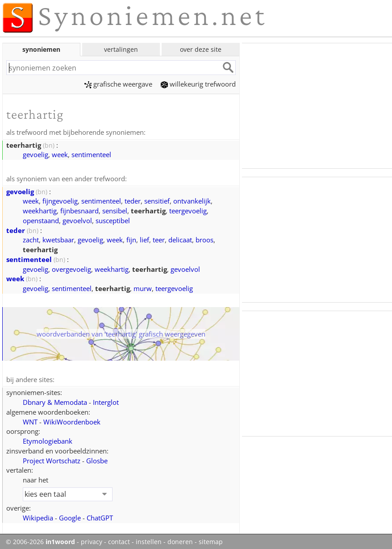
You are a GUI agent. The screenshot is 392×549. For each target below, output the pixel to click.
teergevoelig (188, 210)
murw (143, 287)
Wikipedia (38, 516)
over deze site (201, 49)
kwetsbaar (58, 239)
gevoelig (35, 154)
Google (70, 516)
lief (144, 239)
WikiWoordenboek (72, 420)
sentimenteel (91, 154)
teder (133, 200)
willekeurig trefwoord (198, 84)
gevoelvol (77, 220)
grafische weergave (118, 84)
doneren (180, 541)
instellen (149, 541)
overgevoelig (71, 268)
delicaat (180, 239)
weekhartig (40, 210)
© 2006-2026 (40, 541)
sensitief (157, 200)
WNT (30, 420)
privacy (92, 541)
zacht (31, 239)
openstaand (41, 220)
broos (204, 239)
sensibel (115, 210)
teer (159, 239)
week (60, 154)
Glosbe (97, 459)
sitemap (211, 541)
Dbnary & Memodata (55, 401)
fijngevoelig (60, 200)
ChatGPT (100, 516)
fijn (131, 239)
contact (119, 541)
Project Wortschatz (52, 459)
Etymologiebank (48, 440)
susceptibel (113, 220)
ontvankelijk (192, 200)
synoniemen (41, 49)
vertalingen (121, 49)
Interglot (106, 401)
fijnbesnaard (79, 210)
